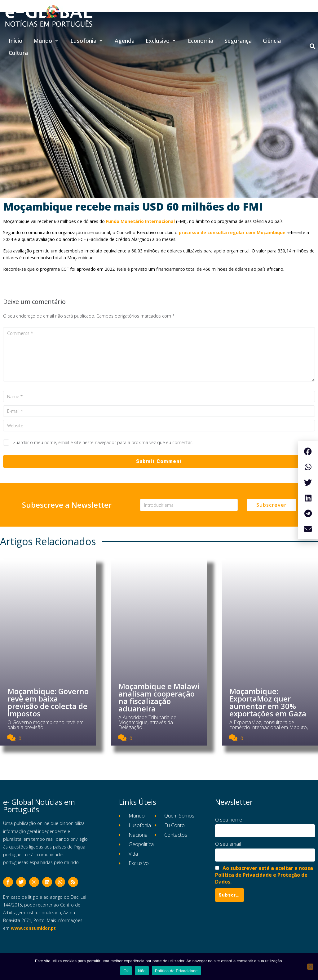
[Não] (310, 967)
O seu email (228, 844)
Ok (126, 971)
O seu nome (229, 820)
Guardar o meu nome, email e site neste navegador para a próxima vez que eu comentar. (103, 442)
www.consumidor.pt (33, 928)
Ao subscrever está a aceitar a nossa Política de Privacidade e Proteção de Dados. (264, 875)
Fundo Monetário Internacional (140, 221)
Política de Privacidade (176, 971)
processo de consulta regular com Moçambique (232, 232)
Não (142, 971)
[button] (46, 41)
